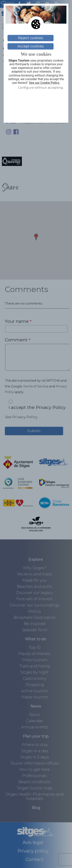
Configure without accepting (41, 88)
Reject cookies (31, 38)
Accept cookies (31, 46)
